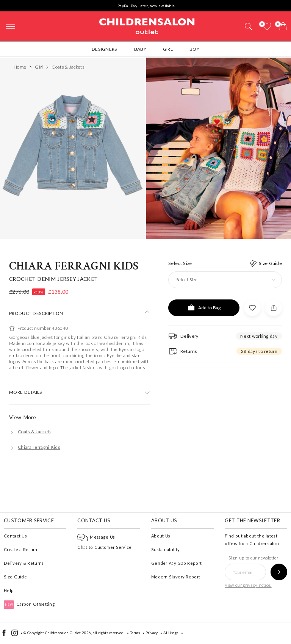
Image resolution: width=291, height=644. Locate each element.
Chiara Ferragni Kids (74, 266)
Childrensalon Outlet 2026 (68, 633)
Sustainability (165, 549)
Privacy (152, 633)
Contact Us (15, 536)
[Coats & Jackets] (30, 432)
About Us (161, 536)
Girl (168, 49)
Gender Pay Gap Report (176, 563)
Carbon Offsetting (29, 604)
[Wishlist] (267, 26)
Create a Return (21, 549)
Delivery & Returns (24, 563)
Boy (194, 49)
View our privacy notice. (248, 585)
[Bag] (283, 26)
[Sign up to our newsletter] (279, 572)
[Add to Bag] (204, 308)
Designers (105, 49)
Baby (140, 49)
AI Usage (171, 633)
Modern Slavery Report (176, 577)
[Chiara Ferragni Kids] (34, 447)
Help (9, 590)
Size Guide (15, 577)
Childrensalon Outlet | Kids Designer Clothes (147, 25)
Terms (135, 633)
